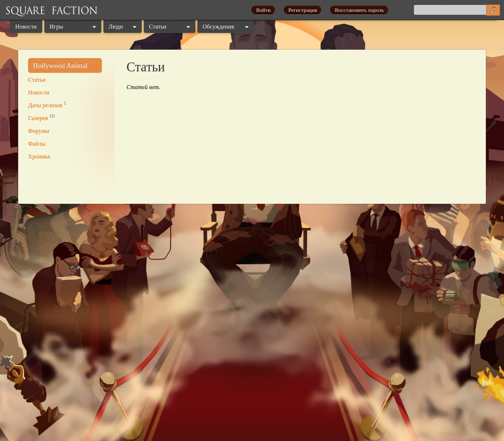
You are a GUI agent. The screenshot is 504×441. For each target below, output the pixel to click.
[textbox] (457, 10)
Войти (263, 10)
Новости (26, 27)
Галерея (38, 118)
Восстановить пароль (359, 10)
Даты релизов (45, 105)
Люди (116, 27)
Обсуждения (219, 27)
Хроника (39, 157)
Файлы (37, 144)
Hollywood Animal (60, 65)
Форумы (39, 131)
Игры (57, 27)
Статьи (158, 27)
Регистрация (303, 10)
